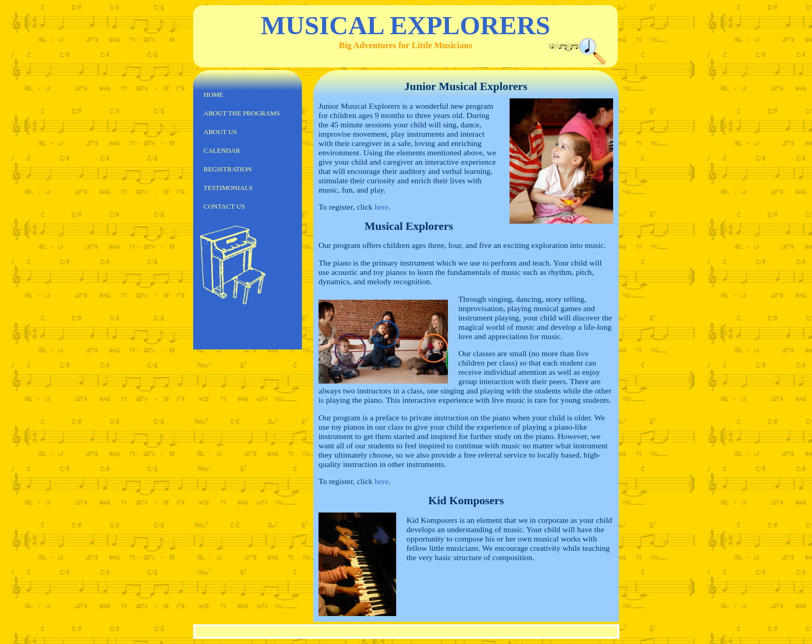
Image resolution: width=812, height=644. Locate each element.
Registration (228, 169)
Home (213, 94)
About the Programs (242, 113)
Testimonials (228, 188)
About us (220, 132)
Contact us (224, 206)
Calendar (222, 150)
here (381, 207)
